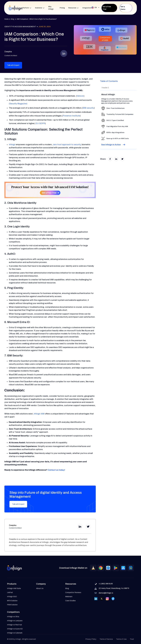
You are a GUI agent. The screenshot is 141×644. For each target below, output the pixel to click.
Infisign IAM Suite (14, 588)
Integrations (87, 8)
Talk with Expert (13, 65)
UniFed (10, 592)
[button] (27, 8)
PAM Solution (12, 605)
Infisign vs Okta (13, 617)
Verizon (80, 96)
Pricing (62, 8)
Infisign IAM (39, 414)
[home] (15, 8)
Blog (67, 588)
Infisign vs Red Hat (14, 625)
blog (13, 19)
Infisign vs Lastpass (15, 621)
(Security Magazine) (18, 104)
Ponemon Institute (71, 116)
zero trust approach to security (67, 145)
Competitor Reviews (73, 592)
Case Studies (70, 601)
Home (6, 19)
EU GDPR (40, 123)
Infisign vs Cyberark (15, 633)
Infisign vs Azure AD (15, 629)
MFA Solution (12, 601)
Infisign (12, 145)
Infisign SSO (12, 597)
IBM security (88, 108)
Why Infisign (51, 8)
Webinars (69, 597)
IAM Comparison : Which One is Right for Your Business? (37, 19)
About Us (40, 588)
